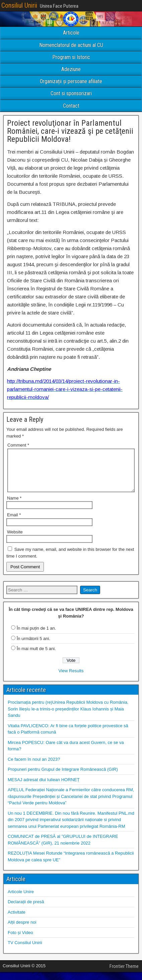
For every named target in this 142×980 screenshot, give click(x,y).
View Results (71, 679)
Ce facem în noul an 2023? (34, 767)
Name (14, 506)
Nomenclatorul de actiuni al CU (71, 45)
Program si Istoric (71, 57)
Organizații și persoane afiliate (71, 81)
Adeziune (71, 69)
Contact (71, 106)
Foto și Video (20, 941)
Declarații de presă (26, 910)
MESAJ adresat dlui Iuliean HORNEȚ (44, 788)
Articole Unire (21, 900)
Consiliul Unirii (19, 5)
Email (14, 523)
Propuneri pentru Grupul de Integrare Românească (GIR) (63, 777)
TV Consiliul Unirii (25, 951)
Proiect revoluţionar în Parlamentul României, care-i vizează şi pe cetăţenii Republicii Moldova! (70, 131)
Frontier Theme (124, 974)
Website (15, 540)
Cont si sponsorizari (71, 93)
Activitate (17, 920)
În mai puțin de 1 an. (37, 636)
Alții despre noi (22, 930)
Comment (18, 445)
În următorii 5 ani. (33, 647)
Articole (71, 33)
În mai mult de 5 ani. (36, 657)
